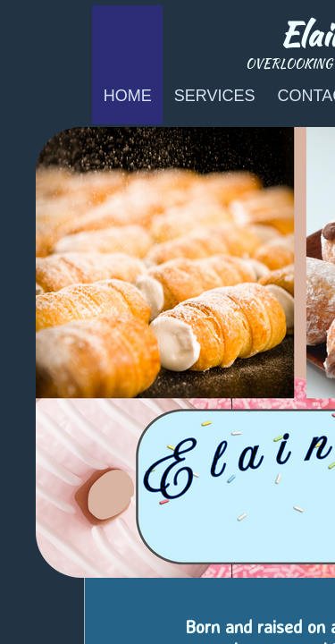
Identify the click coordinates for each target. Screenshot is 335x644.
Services (215, 96)
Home (128, 96)
